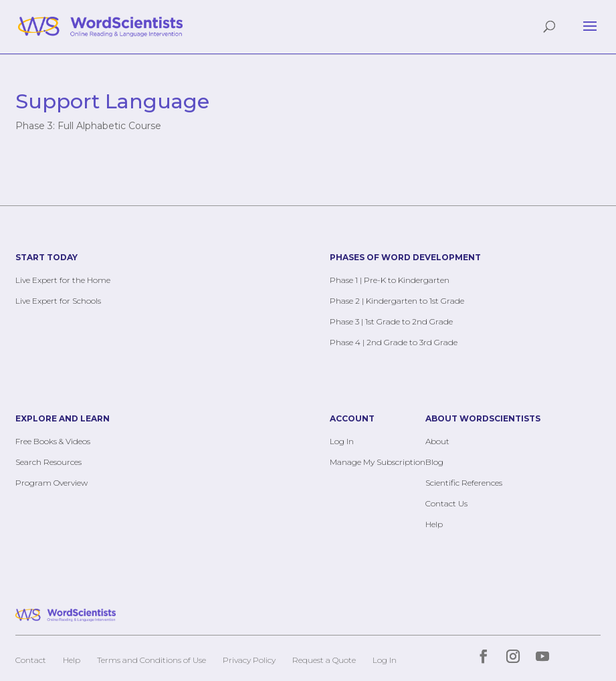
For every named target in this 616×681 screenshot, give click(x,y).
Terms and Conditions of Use (151, 660)
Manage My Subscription (378, 462)
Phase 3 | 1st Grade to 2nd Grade (391, 321)
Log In (342, 441)
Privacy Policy (249, 660)
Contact (31, 660)
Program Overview (52, 483)
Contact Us (446, 503)
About (437, 441)
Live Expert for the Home (63, 280)
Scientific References (464, 483)
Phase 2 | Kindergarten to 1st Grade (397, 301)
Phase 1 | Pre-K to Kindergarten (390, 280)
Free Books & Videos (53, 441)
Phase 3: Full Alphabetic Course (88, 126)
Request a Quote (324, 660)
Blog (434, 462)
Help (434, 524)
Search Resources (48, 462)
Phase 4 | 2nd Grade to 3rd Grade (394, 342)
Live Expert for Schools (58, 301)
